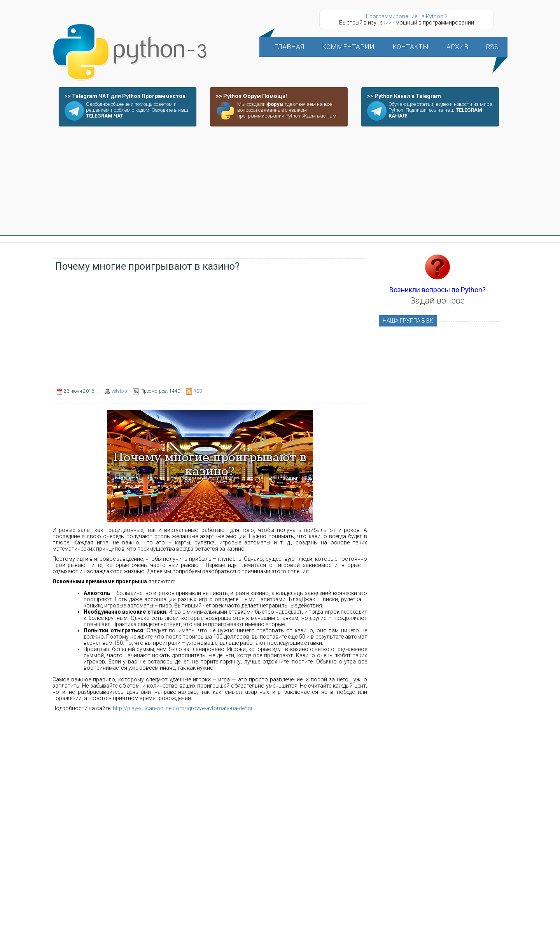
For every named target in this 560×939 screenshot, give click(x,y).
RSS (198, 391)
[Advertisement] (280, 181)
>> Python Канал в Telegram (404, 96)
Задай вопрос (437, 301)
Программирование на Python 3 (407, 16)
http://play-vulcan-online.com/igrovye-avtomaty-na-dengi (182, 708)
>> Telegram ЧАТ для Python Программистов (125, 96)
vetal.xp (119, 391)
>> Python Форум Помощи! (251, 96)
